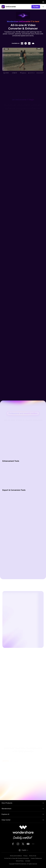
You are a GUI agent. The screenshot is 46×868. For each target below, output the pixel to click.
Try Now (36, 7)
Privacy (25, 856)
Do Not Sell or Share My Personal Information (17, 858)
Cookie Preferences (36, 858)
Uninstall (28, 861)
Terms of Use (33, 856)
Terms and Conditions (16, 856)
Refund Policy (20, 861)
